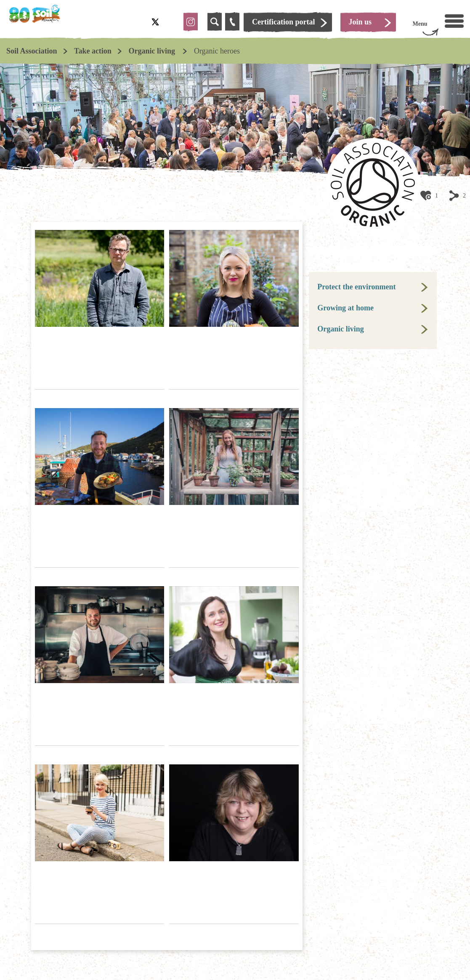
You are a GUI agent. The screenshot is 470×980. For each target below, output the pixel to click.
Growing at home (345, 308)
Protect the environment (356, 287)
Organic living (153, 51)
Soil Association (32, 51)
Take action (93, 51)
